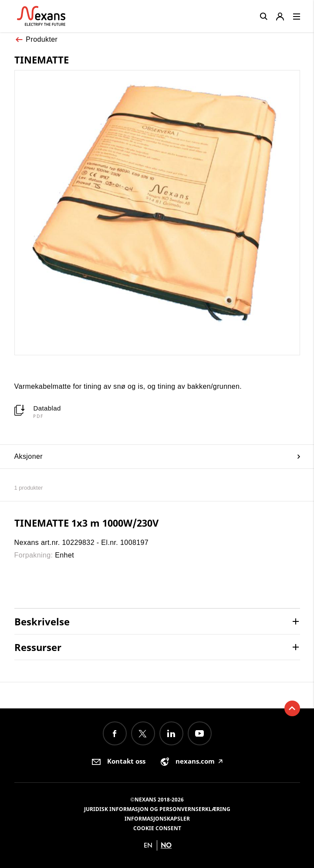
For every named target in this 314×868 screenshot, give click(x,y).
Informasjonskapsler (157, 819)
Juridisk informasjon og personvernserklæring (157, 809)
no (166, 845)
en (148, 845)
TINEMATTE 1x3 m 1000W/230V (86, 523)
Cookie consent (157, 828)
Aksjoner (157, 456)
